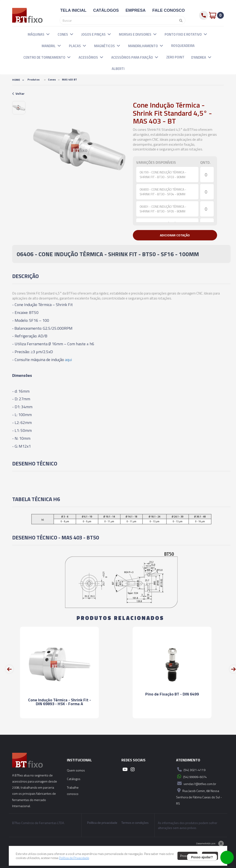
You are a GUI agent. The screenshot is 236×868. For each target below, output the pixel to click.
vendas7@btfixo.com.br (196, 783)
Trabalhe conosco (73, 791)
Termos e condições (135, 823)
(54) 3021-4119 (191, 769)
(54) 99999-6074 (191, 776)
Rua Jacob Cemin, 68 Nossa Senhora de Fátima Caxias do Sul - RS (199, 796)
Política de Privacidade (74, 858)
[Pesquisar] (180, 20)
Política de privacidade (102, 823)
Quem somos (76, 770)
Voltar (18, 93)
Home (16, 80)
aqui (68, 360)
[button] (48, 34)
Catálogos (74, 779)
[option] (19, 108)
